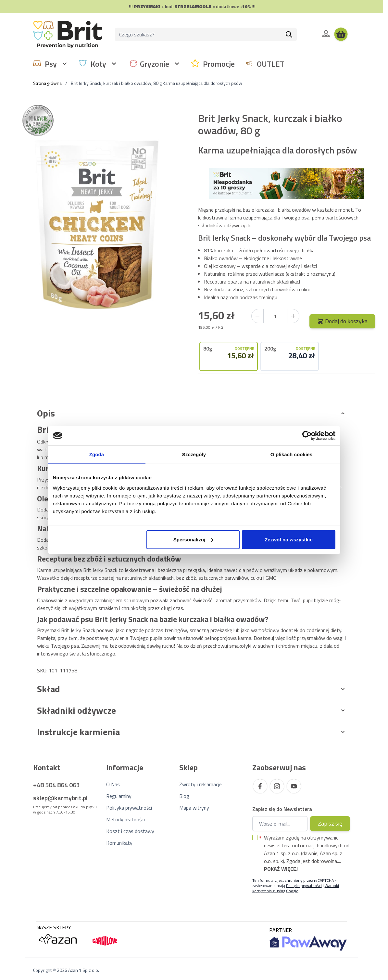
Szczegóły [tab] (194, 454)
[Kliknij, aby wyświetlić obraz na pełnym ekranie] (96, 225)
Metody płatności (125, 819)
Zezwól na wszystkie (289, 539)
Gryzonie (155, 64)
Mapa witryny (194, 808)
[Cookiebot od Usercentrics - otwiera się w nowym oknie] (307, 436)
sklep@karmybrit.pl (60, 798)
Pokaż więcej (281, 869)
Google (292, 891)
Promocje (219, 64)
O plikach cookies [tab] (291, 454)
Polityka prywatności (129, 808)
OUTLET (271, 64)
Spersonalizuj (193, 539)
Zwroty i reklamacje (200, 784)
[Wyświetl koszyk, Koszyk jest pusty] (341, 34)
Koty (98, 64)
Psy (51, 64)
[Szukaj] (289, 34)
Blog (184, 796)
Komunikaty (119, 843)
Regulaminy (119, 796)
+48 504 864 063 (56, 785)
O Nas (113, 784)
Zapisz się (330, 823)
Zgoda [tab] (97, 454)
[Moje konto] (326, 33)
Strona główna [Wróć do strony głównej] (47, 83)
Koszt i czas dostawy (130, 831)
